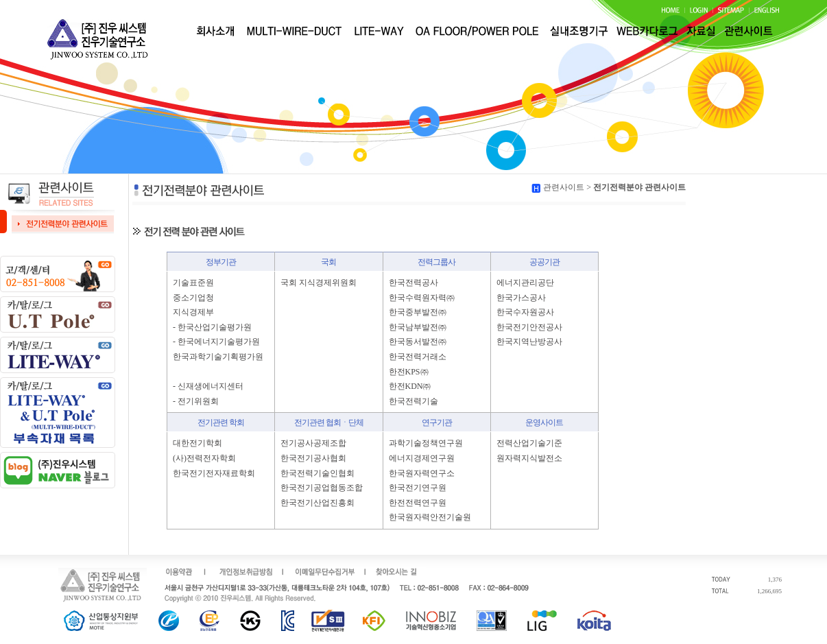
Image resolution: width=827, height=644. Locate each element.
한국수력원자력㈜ (422, 298)
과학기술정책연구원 (426, 443)
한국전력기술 (413, 401)
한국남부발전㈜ (418, 327)
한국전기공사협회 (313, 458)
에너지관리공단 (525, 283)
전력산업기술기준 (529, 443)
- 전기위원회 (196, 401)
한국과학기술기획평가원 (218, 357)
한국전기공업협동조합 (322, 488)
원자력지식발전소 (529, 458)
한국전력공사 (413, 283)
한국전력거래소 (418, 357)
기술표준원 (193, 283)
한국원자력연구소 (422, 473)
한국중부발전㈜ (418, 312)
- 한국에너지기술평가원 (216, 342)
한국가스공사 (521, 298)
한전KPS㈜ (409, 372)
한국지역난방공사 (529, 342)
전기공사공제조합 (313, 443)
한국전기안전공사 (529, 327)
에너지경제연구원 (422, 458)
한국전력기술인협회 (317, 473)
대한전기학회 (197, 443)
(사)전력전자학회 (204, 458)
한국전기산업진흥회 (317, 503)
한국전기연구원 (418, 488)
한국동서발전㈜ (418, 342)
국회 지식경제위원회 (319, 283)
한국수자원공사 (525, 312)
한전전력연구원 (418, 503)
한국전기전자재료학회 (214, 473)
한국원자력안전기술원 (430, 517)
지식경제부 (193, 312)
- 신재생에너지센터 (208, 386)
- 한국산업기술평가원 (212, 327)
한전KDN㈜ (410, 386)
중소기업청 (193, 298)
